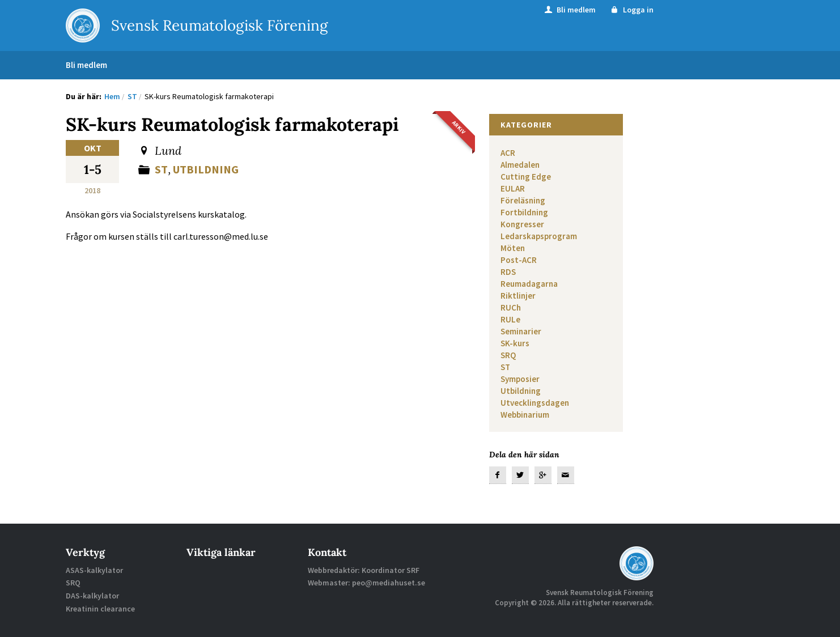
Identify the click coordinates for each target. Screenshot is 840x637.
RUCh (511, 307)
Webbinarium (525, 415)
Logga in (631, 10)
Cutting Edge (526, 177)
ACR (508, 153)
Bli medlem (569, 10)
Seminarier (521, 331)
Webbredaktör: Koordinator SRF (364, 570)
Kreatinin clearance (100, 609)
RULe (510, 319)
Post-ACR (519, 260)
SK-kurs (515, 343)
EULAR (513, 188)
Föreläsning (523, 200)
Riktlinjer (518, 296)
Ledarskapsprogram (539, 236)
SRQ (508, 355)
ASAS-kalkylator (94, 570)
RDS (508, 272)
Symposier (520, 379)
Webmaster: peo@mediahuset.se (366, 583)
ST (161, 169)
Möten (513, 248)
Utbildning (206, 169)
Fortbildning (524, 212)
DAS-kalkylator (92, 596)
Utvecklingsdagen (535, 403)
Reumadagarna (529, 284)
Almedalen (520, 165)
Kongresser (522, 224)
